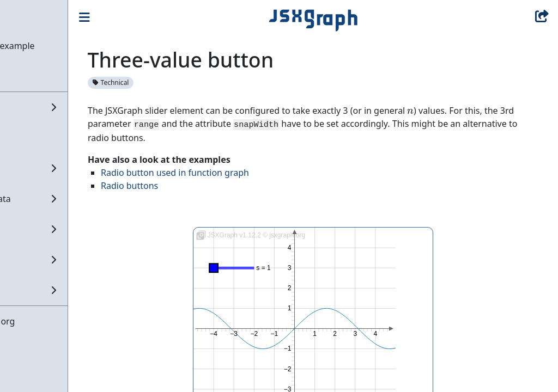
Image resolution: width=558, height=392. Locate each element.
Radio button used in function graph (238, 173)
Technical (174, 82)
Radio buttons (193, 186)
